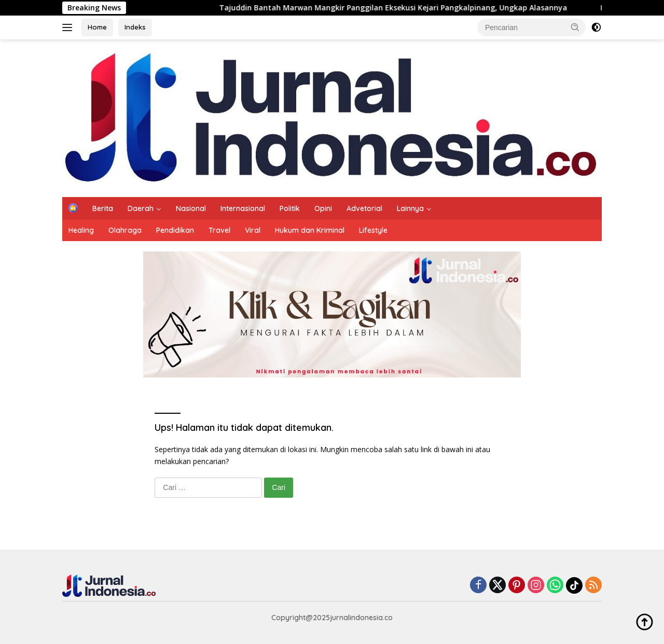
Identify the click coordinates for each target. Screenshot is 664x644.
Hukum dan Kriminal (310, 230)
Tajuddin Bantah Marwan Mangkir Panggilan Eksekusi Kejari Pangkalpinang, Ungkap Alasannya (399, 8)
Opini (323, 208)
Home (97, 27)
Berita (103, 208)
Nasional (191, 208)
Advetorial (364, 208)
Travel (219, 230)
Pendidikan (175, 230)
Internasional (243, 208)
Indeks (135, 27)
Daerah (141, 208)
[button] (575, 27)
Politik (290, 208)
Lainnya (410, 208)
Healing (81, 230)
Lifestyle (373, 230)
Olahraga (125, 230)
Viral (253, 230)
